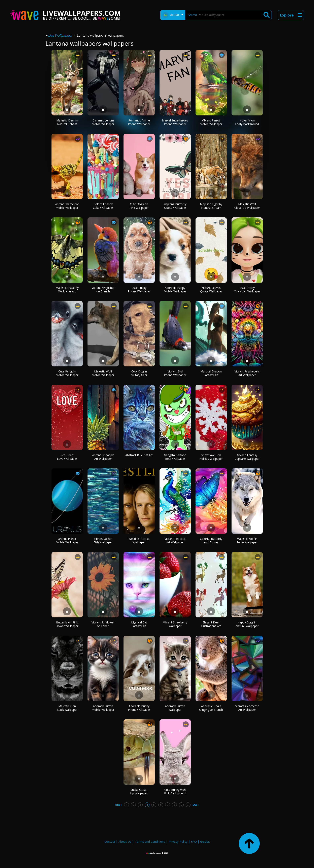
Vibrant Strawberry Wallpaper (175, 624)
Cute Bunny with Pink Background (175, 791)
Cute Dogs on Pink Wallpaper (139, 206)
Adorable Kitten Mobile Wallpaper (103, 708)
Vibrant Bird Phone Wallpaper (175, 373)
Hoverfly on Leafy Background (247, 122)
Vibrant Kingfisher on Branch (103, 290)
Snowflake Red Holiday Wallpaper (211, 457)
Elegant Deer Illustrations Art (211, 624)
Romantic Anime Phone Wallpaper (139, 122)
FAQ (194, 841)
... (188, 805)
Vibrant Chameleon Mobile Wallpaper (67, 206)
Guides (205, 841)
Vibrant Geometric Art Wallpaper (247, 708)
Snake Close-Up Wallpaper (139, 791)
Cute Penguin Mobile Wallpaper (67, 373)
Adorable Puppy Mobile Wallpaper (175, 290)
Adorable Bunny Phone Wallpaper (139, 708)
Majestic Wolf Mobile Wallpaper (103, 373)
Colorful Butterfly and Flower (211, 540)
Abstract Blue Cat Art (139, 455)
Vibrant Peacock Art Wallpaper (175, 540)
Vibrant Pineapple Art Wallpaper (103, 457)
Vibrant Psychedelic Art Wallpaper (247, 373)
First (118, 805)
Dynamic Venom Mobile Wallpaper (103, 122)
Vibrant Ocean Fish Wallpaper (103, 540)
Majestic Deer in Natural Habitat (67, 122)
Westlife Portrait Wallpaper (139, 540)
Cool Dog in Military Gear (139, 373)
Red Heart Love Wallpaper (67, 457)
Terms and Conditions (150, 841)
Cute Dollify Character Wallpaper (247, 290)
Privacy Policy (178, 841)
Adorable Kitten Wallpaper (175, 708)
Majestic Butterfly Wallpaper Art (67, 290)
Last (196, 805)
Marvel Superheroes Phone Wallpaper (175, 122)
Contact (110, 841)
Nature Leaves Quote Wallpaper (211, 290)
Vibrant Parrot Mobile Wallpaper (211, 122)
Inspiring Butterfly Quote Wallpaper (175, 206)
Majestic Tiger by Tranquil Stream (211, 206)
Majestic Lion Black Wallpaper (67, 708)
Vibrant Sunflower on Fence (103, 624)
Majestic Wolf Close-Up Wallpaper (247, 206)
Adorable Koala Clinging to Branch (211, 708)
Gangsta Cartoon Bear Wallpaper (175, 457)
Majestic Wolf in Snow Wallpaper (247, 540)
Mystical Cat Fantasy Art (139, 624)
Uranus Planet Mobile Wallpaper (67, 540)
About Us (125, 841)
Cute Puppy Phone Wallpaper (139, 290)
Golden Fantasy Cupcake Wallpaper (247, 457)
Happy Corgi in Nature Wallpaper (247, 624)
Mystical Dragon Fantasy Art (211, 373)
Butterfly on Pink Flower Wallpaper (67, 624)
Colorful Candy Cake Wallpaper (103, 206)
